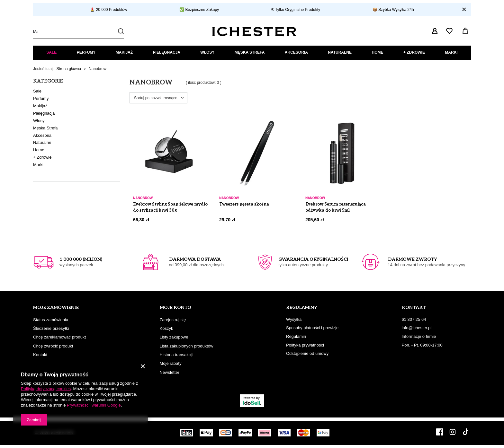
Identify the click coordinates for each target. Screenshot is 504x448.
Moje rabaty (171, 363)
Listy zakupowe (174, 337)
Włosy (207, 52)
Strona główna (69, 69)
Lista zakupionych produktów (187, 346)
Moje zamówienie (56, 307)
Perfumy (86, 52)
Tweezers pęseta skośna (244, 204)
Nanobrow (143, 198)
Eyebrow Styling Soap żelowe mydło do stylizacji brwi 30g (170, 207)
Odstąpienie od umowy (307, 353)
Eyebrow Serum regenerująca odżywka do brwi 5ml (336, 207)
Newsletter (170, 372)
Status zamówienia (51, 320)
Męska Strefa (250, 52)
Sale (51, 52)
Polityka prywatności (305, 345)
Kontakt (40, 355)
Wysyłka (294, 319)
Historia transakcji (176, 355)
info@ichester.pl (417, 328)
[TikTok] (465, 433)
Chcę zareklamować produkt (59, 337)
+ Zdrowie (414, 52)
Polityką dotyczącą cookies (46, 389)
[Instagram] (453, 433)
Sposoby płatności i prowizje (312, 328)
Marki (451, 52)
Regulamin (296, 336)
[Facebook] (440, 433)
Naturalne (340, 52)
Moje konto (175, 307)
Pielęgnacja (167, 52)
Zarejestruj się (173, 320)
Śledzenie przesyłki (51, 328)
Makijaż (124, 52)
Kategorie (48, 81)
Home (377, 52)
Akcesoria (296, 52)
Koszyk (166, 328)
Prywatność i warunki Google (94, 405)
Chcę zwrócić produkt (53, 346)
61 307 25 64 (414, 319)
